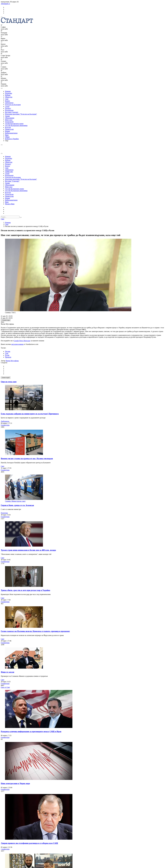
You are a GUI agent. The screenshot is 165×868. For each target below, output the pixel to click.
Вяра (7, 135)
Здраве (7, 116)
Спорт (7, 106)
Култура (8, 127)
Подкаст (8, 108)
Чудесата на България (13, 105)
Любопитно (9, 103)
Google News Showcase (22, 341)
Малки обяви (10, 204)
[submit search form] (21, 217)
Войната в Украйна (12, 139)
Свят (7, 99)
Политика (9, 93)
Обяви (7, 137)
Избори (8, 95)
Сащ (7, 353)
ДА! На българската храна (14, 189)
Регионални (9, 110)
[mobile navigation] (2, 17)
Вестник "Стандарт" (12, 181)
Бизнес (8, 101)
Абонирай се (5, 4)
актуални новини (17, 344)
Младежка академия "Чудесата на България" (21, 114)
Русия (7, 355)
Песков (8, 351)
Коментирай (6, 378)
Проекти (8, 357)
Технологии (9, 122)
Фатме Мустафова (12, 361)
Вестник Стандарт (12, 112)
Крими (7, 131)
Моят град (9, 120)
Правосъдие (9, 129)
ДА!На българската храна (14, 124)
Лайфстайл (9, 172)
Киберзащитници (11, 133)
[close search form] (2, 153)
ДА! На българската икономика (16, 125)
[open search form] (2, 88)
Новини (8, 91)
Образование (10, 118)
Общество (9, 97)
